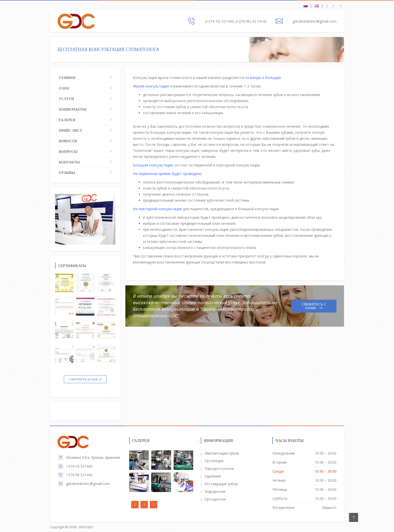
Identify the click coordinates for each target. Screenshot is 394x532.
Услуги (66, 99)
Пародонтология (219, 469)
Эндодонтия (215, 491)
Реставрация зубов (221, 484)
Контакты (69, 162)
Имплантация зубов (222, 453)
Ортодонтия (215, 499)
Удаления (213, 476)
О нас (64, 88)
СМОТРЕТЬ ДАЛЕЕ (85, 379)
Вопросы (68, 152)
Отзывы (67, 173)
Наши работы (73, 109)
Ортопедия (214, 461)
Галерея (67, 120)
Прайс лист (70, 130)
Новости (68, 141)
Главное (67, 78)
